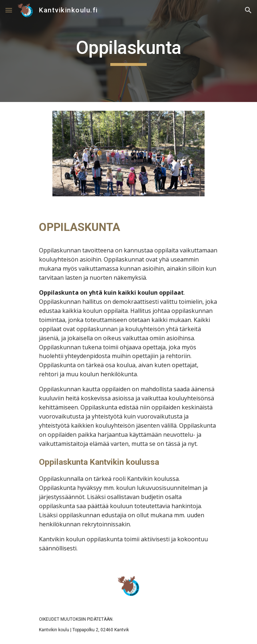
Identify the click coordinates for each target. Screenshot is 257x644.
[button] (9, 10)
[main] (128, 51)
